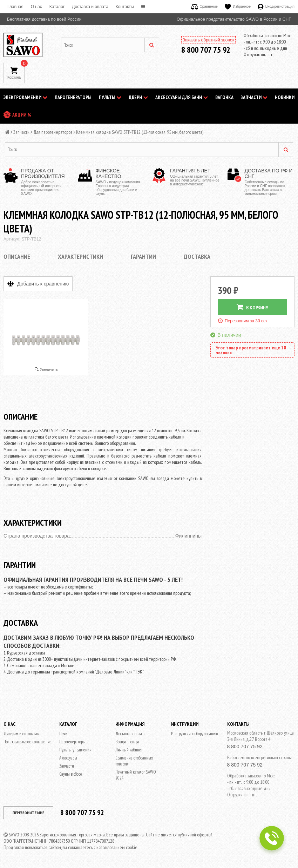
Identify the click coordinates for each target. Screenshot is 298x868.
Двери (138, 97)
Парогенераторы (73, 97)
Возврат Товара (127, 742)
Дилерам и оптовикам (22, 734)
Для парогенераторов (53, 132)
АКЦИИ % (22, 115)
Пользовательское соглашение (28, 742)
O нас (36, 7)
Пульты (110, 97)
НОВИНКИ (285, 97)
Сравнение (204, 6)
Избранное (238, 6)
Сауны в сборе (71, 774)
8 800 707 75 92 (206, 50)
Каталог (57, 7)
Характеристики (80, 257)
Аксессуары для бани (182, 97)
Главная (15, 7)
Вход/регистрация (276, 6)
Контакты (125, 7)
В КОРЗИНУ (252, 307)
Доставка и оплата (90, 7)
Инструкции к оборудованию (194, 734)
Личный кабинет (129, 750)
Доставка (197, 257)
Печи (63, 734)
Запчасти (254, 97)
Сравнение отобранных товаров (134, 761)
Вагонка (224, 97)
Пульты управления (75, 750)
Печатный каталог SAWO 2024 (136, 775)
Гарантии (143, 257)
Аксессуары (68, 758)
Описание (17, 257)
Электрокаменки (25, 97)
